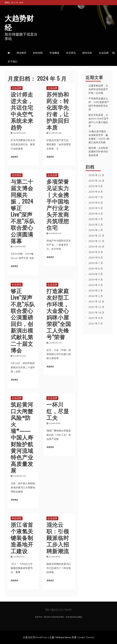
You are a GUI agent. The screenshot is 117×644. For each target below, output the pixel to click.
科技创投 (38, 53)
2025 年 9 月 (96, 186)
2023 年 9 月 (96, 318)
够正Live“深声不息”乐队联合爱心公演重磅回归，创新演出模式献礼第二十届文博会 (23, 320)
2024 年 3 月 (96, 285)
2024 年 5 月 (96, 274)
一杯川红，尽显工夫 (58, 410)
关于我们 (12, 61)
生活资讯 (71, 53)
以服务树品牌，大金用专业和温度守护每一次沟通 (98, 89)
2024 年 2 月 (96, 290)
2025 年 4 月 (96, 213)
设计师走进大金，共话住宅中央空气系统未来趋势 (22, 110)
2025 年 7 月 (96, 197)
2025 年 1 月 (96, 230)
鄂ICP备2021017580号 (58, 610)
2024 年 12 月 (96, 235)
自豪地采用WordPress (35, 637)
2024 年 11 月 (96, 241)
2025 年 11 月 (96, 175)
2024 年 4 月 (96, 279)
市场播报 (54, 53)
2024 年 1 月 (96, 296)
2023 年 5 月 (96, 323)
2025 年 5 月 (96, 208)
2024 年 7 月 (96, 263)
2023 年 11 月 (96, 307)
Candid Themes (86, 637)
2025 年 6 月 (96, 202)
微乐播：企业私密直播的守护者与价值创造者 (98, 151)
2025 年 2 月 (96, 224)
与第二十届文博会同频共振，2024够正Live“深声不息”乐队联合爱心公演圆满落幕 (23, 211)
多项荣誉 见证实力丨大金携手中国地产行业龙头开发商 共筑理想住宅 (58, 204)
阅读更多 (14, 157)
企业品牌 (104, 53)
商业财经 (21, 53)
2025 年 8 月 (96, 191)
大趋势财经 (20, 22)
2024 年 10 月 (96, 246)
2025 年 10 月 (96, 180)
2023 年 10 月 (96, 312)
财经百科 (87, 53)
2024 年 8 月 (96, 257)
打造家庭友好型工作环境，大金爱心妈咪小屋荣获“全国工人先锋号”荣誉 (59, 313)
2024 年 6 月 (96, 268)
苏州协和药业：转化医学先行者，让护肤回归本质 (58, 110)
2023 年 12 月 (96, 301)
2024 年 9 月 (96, 252)
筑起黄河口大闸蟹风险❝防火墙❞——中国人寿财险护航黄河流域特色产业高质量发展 (22, 437)
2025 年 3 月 (96, 219)
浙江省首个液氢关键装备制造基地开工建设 (22, 537)
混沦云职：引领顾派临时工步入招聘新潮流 (58, 537)
